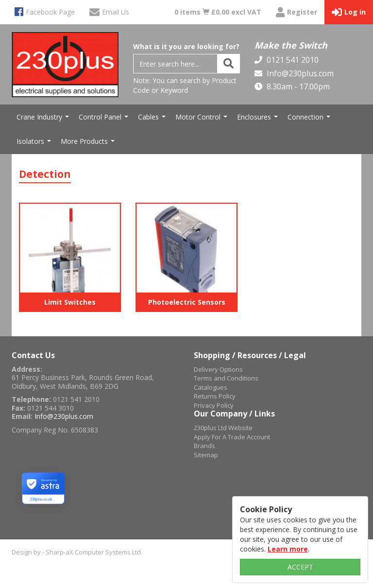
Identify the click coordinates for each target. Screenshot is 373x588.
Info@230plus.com (299, 73)
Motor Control (203, 120)
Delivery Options (218, 369)
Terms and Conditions (226, 378)
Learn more (288, 549)
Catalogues (211, 387)
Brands (204, 446)
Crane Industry (44, 120)
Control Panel (105, 120)
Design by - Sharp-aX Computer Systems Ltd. (77, 552)
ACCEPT (300, 567)
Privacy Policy (214, 405)
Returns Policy (215, 396)
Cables (153, 120)
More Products (89, 144)
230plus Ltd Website (223, 428)
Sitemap (206, 455)
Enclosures (259, 120)
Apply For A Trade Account (232, 437)
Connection (310, 120)
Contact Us (33, 355)
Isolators (35, 144)
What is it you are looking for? (186, 46)
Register (297, 12)
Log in (349, 12)
